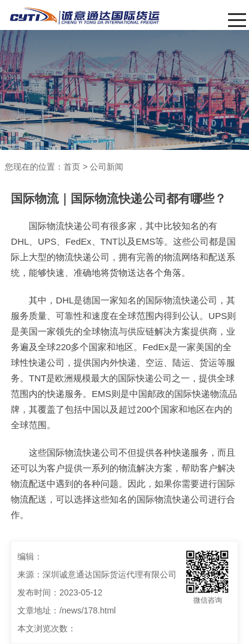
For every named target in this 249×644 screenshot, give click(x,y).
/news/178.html (87, 610)
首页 (72, 167)
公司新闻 (107, 167)
